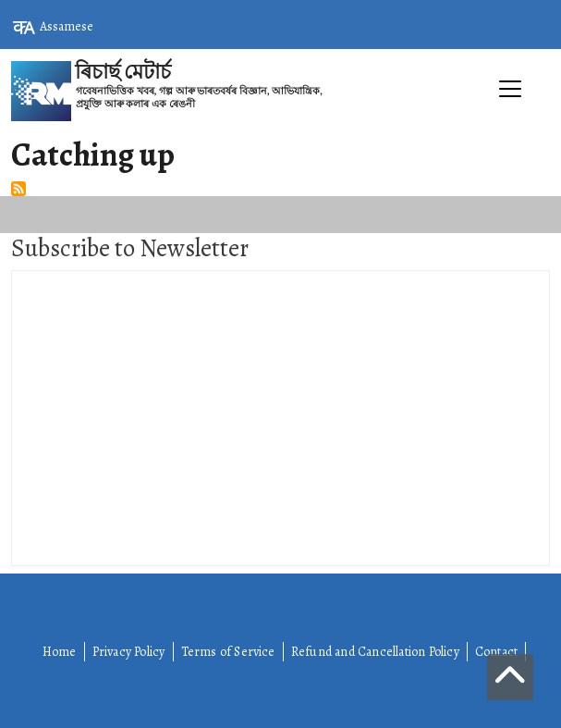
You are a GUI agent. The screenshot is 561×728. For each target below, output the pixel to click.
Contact (496, 652)
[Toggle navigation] (280, 130)
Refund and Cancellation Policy (375, 652)
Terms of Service (228, 652)
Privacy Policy (129, 652)
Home (60, 652)
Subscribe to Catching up (18, 189)
